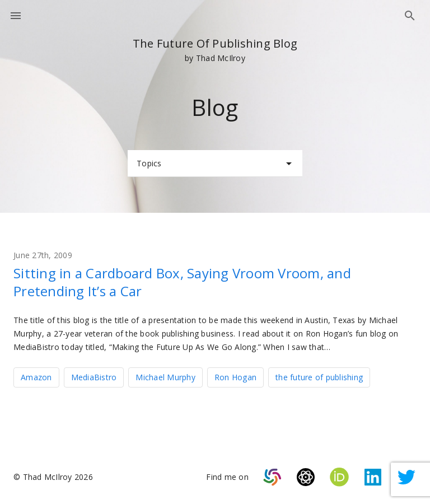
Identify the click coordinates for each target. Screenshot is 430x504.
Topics (216, 164)
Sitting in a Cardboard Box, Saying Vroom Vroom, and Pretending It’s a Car (182, 282)
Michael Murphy (165, 377)
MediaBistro (94, 377)
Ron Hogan (235, 377)
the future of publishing (319, 377)
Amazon (36, 377)
